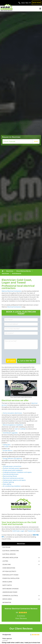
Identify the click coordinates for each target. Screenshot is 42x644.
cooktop (23, 429)
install (6, 447)
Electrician (6, 547)
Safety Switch (7, 585)
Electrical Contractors (14, 307)
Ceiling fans (7, 445)
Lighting (5, 561)
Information (7, 603)
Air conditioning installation (12, 486)
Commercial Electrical (10, 596)
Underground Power (10, 592)
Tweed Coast (32, 531)
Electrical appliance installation (13, 425)
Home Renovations (9, 568)
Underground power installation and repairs (17, 472)
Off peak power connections (12, 466)
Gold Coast (16, 531)
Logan (22, 531)
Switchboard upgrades (10, 433)
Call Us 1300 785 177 (27, 361)
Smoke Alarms (8, 451)
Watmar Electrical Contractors (11, 291)
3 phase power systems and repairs (14, 480)
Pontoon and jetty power (11, 468)
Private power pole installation (13, 470)
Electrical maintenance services (13, 478)
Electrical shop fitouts (10, 476)
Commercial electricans (11, 474)
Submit (12, 361)
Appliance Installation (10, 558)
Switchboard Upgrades (10, 589)
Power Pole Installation (11, 578)
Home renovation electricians (12, 413)
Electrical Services (9, 554)
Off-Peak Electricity (9, 571)
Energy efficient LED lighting (12, 459)
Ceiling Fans (7, 565)
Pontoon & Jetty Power (10, 575)
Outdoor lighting (8, 482)
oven (16, 429)
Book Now (37, 3)
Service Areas (7, 599)
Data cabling (7, 484)
